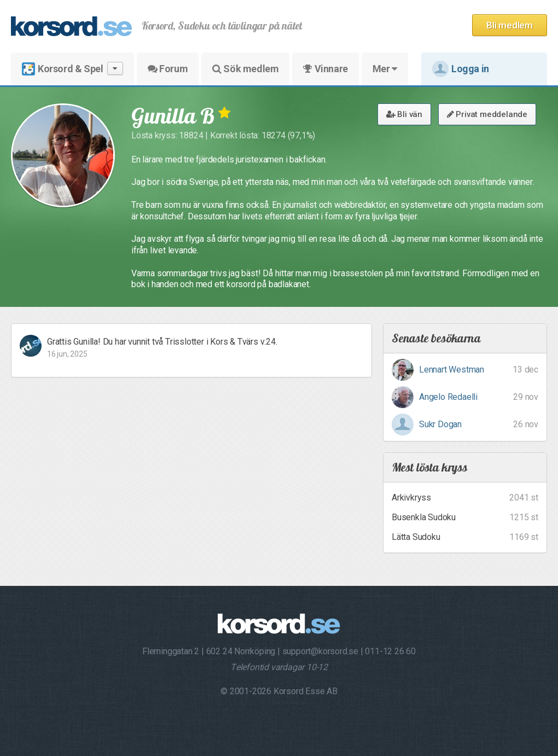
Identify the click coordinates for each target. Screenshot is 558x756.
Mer (385, 69)
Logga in (461, 69)
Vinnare (325, 69)
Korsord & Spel (72, 69)
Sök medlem (245, 69)
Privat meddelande (487, 114)
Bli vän (404, 114)
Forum (168, 69)
